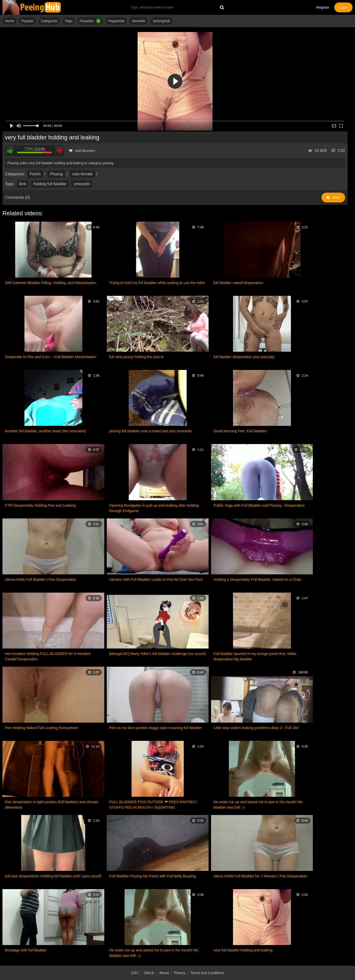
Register (323, 7)
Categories (49, 21)
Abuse (164, 973)
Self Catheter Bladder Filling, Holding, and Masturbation (51, 283)
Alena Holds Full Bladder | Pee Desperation (41, 579)
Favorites (90, 21)
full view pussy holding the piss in (136, 357)
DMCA (149, 973)
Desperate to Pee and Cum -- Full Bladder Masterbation (51, 357)
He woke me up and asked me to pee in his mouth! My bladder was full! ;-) (258, 805)
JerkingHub (161, 21)
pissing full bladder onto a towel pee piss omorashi (151, 431)
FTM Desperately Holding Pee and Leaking (40, 505)
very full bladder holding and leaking (243, 950)
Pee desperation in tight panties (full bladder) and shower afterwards (52, 805)
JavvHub (138, 21)
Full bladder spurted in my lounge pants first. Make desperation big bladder (255, 656)
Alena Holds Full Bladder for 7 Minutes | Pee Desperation (260, 876)
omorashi (82, 184)
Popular (27, 21)
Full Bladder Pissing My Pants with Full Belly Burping (152, 876)
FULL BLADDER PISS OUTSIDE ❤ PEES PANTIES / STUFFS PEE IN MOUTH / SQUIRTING (153, 805)
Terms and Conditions (207, 973)
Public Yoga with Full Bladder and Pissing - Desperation (259, 505)
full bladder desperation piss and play (244, 357)
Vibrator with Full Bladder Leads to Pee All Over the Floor (156, 579)
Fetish (35, 174)
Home (9, 21)
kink (23, 184)
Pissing (56, 174)
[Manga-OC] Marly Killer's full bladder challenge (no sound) (158, 654)
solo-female (82, 174)
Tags (69, 21)
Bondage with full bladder (26, 950)
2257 (135, 973)
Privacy (180, 973)
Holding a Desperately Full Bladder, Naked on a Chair (257, 579)
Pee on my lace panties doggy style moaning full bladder (155, 728)
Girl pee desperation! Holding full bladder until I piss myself (53, 876)
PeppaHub (116, 21)
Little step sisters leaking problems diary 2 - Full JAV (256, 728)
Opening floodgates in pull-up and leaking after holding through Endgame (154, 508)
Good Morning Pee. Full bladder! (240, 431)
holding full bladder (50, 184)
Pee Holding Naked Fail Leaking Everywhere (42, 728)
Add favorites (82, 151)
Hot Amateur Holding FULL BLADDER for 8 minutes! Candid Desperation (48, 656)
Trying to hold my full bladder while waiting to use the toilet (157, 283)
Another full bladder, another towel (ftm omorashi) (45, 431)
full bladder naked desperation (238, 283)
